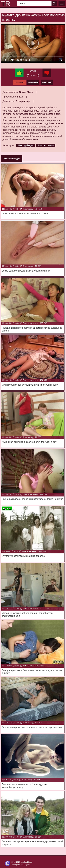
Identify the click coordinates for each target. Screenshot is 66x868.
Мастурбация (26, 145)
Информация (19, 82)
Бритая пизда (46, 145)
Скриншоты (33, 82)
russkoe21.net (27, 862)
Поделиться (47, 82)
